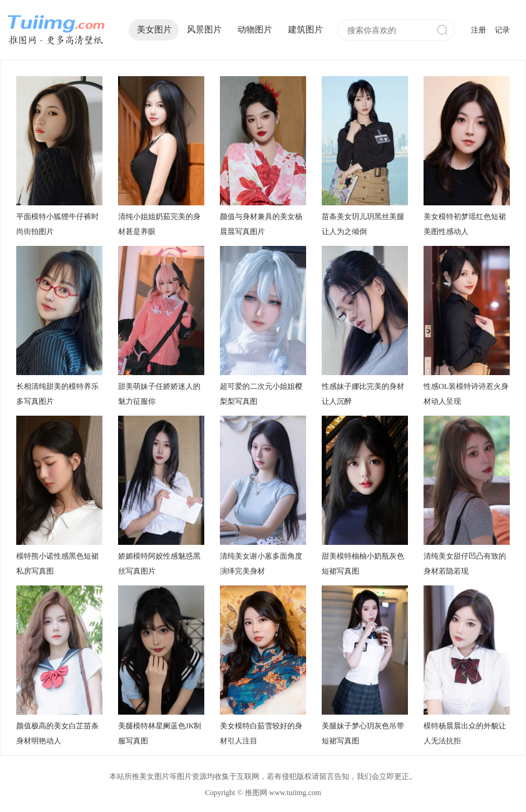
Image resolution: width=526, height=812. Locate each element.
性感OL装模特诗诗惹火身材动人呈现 (466, 394)
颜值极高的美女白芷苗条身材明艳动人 (57, 733)
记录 (502, 30)
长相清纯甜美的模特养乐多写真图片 (57, 394)
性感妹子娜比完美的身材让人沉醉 (363, 394)
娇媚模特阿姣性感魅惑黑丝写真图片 (159, 564)
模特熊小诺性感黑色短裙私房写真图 (57, 564)
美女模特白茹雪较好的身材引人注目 (261, 733)
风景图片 (204, 30)
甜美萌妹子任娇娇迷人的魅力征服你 (159, 394)
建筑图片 (305, 30)
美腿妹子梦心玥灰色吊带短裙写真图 (363, 733)
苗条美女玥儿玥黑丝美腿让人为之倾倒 (363, 224)
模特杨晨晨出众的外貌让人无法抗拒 (465, 733)
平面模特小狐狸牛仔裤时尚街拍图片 (57, 224)
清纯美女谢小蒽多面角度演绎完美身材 (261, 564)
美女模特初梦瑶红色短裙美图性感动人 (465, 224)
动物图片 (255, 30)
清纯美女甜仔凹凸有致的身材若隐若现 (465, 564)
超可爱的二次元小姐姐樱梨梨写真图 (261, 394)
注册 (479, 30)
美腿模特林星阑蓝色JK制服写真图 (160, 733)
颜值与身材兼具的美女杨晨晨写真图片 (261, 224)
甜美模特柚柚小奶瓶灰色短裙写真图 (363, 564)
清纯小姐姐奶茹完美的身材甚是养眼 (159, 224)
